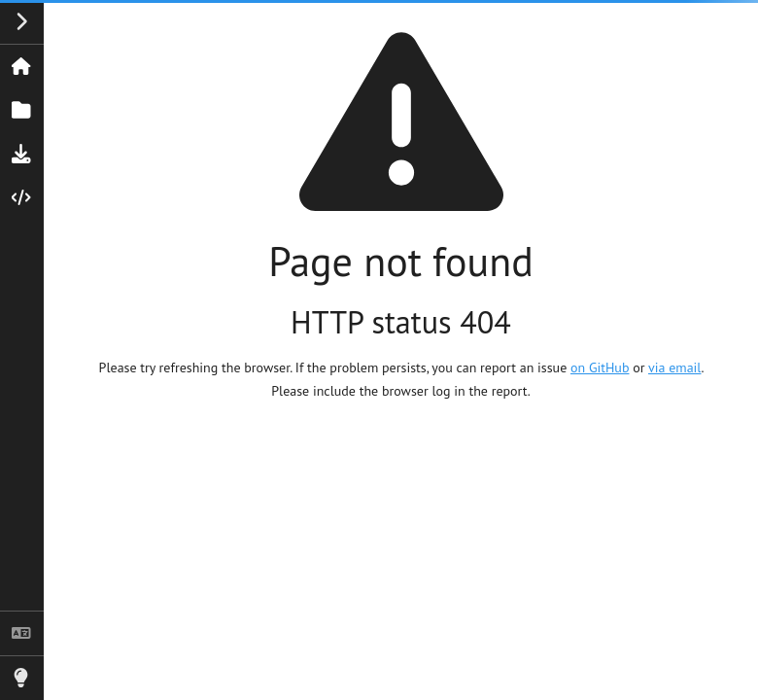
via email (674, 367)
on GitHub (600, 367)
